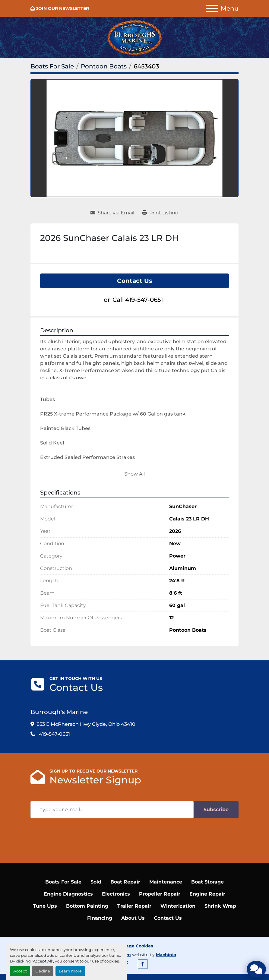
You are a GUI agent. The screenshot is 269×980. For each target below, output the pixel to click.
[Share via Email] (112, 213)
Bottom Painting (87, 906)
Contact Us (135, 281)
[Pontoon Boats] (104, 66)
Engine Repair (207, 894)
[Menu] (212, 8)
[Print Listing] (160, 213)
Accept (20, 971)
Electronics (116, 894)
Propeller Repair (160, 894)
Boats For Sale (63, 882)
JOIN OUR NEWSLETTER (62, 8)
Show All (134, 474)
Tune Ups (45, 906)
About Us (133, 918)
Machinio (166, 955)
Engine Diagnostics (68, 894)
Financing (100, 918)
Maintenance (166, 882)
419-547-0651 (144, 300)
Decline (43, 971)
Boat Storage (207, 882)
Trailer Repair (134, 906)
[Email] (112, 810)
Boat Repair (125, 882)
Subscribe (216, 809)
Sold (96, 882)
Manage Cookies (135, 946)
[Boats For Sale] (52, 66)
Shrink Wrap (220, 906)
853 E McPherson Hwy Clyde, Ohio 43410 (86, 724)
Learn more (70, 971)
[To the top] (143, 964)
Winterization (178, 906)
